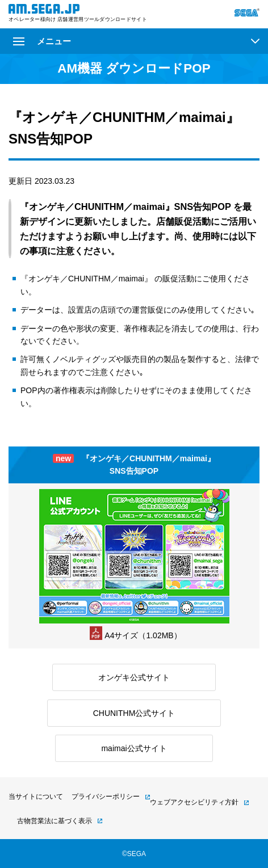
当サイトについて (36, 797)
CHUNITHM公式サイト (134, 713)
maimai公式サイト (134, 748)
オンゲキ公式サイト (134, 677)
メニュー (42, 41)
